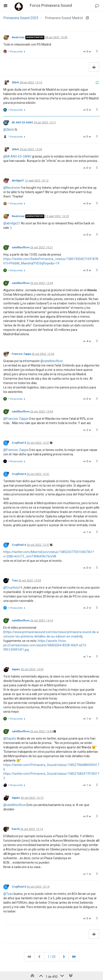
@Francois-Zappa (16, 419)
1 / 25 (52, 957)
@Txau (8, 894)
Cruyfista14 (19, 443)
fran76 (16, 829)
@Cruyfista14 (13, 588)
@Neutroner (12, 188)
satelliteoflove (21, 247)
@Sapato (10, 738)
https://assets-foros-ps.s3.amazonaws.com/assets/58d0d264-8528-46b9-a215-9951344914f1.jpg (45, 645)
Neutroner (18, 37)
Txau (15, 581)
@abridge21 (12, 223)
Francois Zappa (21, 354)
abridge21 (18, 181)
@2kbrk (9, 130)
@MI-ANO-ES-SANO (17, 156)
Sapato (16, 669)
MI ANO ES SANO (22, 123)
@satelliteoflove (52, 361)
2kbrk (15, 82)
